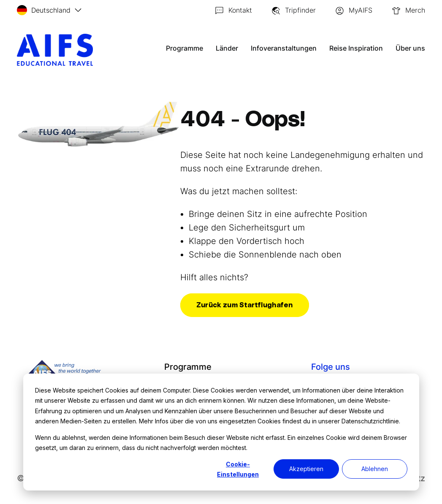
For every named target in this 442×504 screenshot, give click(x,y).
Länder (229, 48)
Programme (186, 48)
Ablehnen (375, 469)
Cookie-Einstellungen (238, 469)
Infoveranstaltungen (285, 48)
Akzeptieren (306, 469)
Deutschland (44, 10)
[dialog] (221, 432)
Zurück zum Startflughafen (245, 305)
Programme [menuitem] (188, 367)
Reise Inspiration (356, 48)
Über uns (411, 48)
